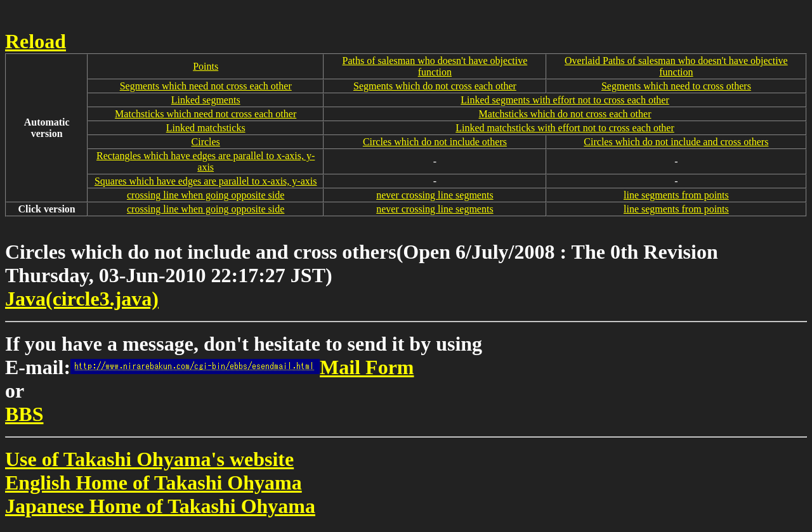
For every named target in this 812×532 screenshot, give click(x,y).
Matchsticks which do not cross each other (565, 114)
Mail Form (242, 367)
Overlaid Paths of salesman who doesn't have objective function (676, 66)
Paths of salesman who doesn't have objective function (435, 66)
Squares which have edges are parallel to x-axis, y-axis (206, 181)
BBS (24, 414)
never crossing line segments (435, 195)
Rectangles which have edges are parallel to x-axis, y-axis (206, 161)
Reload (36, 41)
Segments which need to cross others (676, 86)
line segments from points (676, 195)
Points (206, 66)
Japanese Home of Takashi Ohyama (160, 506)
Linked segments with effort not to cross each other (565, 100)
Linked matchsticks (206, 128)
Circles (206, 142)
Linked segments (206, 100)
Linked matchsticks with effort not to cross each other (565, 128)
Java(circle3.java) (82, 299)
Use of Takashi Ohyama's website (149, 459)
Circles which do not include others (435, 142)
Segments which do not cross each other (435, 86)
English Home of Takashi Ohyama (154, 483)
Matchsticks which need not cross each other (206, 114)
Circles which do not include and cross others (676, 142)
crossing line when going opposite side (206, 195)
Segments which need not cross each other (206, 86)
